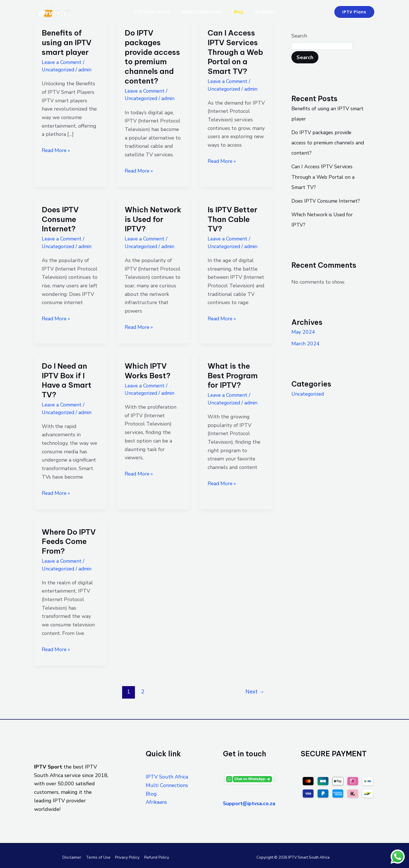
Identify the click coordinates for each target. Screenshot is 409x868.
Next (255, 691)
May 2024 (303, 332)
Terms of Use (99, 856)
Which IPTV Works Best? (148, 370)
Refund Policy (156, 856)
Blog (240, 12)
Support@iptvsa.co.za (250, 803)
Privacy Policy (127, 856)
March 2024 (305, 343)
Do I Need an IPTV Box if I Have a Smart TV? (67, 380)
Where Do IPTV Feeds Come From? (69, 541)
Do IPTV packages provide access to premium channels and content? (152, 57)
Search (299, 36)
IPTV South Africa (149, 12)
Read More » (57, 150)
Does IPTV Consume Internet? (60, 219)
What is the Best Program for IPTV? (233, 375)
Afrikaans (269, 12)
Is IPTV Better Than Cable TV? (232, 219)
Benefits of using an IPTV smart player (67, 42)
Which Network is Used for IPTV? (153, 219)
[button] (354, 12)
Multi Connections (201, 12)
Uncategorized (59, 70)
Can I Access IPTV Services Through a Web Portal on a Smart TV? (235, 52)
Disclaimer (73, 856)
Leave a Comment (63, 62)
